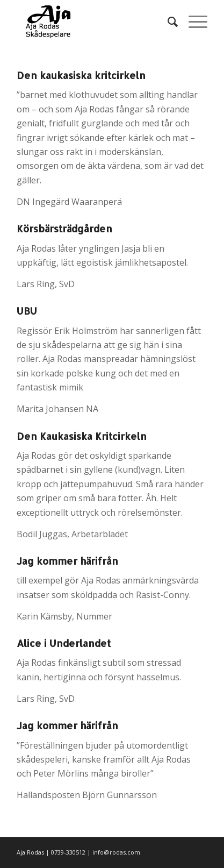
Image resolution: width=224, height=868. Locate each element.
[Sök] (167, 22)
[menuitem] (167, 22)
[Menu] (193, 22)
